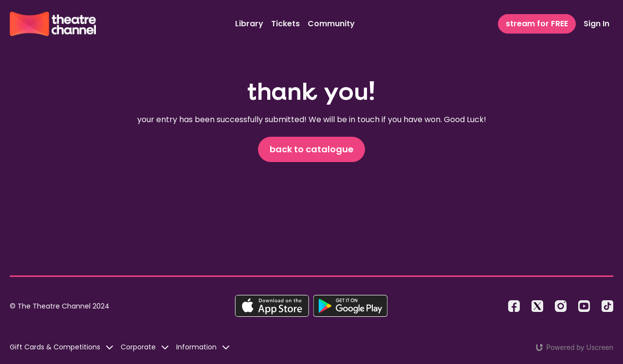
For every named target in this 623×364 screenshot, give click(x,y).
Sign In (596, 24)
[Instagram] (561, 306)
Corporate (145, 347)
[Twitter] (537, 306)
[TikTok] (607, 306)
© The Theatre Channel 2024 (60, 306)
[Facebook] (514, 306)
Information (203, 347)
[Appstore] (272, 306)
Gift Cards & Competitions (61, 347)
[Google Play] (350, 306)
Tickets (285, 24)
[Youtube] (584, 306)
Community (331, 24)
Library (249, 24)
